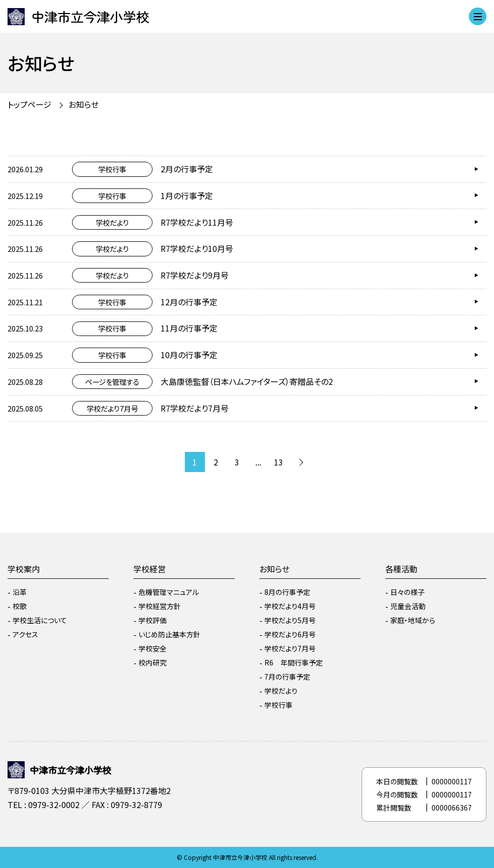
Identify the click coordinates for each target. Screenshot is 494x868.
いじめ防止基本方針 (169, 634)
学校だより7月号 (290, 648)
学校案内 (24, 569)
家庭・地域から (413, 620)
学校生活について (40, 620)
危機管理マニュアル (169, 592)
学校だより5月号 (290, 620)
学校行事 (278, 705)
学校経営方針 (160, 606)
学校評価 (153, 620)
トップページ (29, 104)
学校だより (281, 691)
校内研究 (153, 662)
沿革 (20, 592)
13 (278, 462)
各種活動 (401, 569)
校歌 (20, 606)
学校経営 (150, 569)
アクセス (25, 634)
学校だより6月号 (290, 634)
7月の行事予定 (287, 677)
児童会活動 (408, 606)
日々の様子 (407, 592)
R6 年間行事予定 (294, 662)
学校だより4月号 (290, 606)
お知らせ (84, 104)
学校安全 (153, 648)
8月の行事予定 (287, 592)
